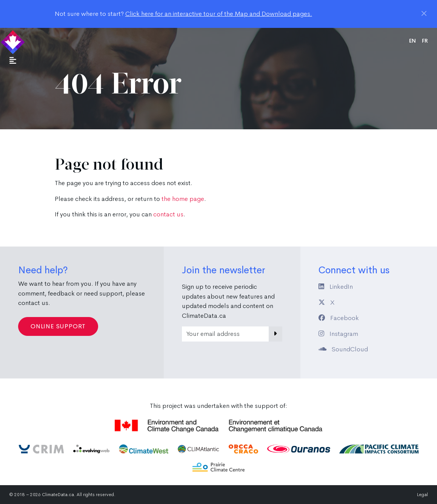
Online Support (58, 326)
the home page (183, 199)
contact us (168, 214)
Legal (422, 495)
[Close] (424, 13)
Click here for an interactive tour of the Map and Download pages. (219, 14)
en (412, 41)
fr (425, 41)
